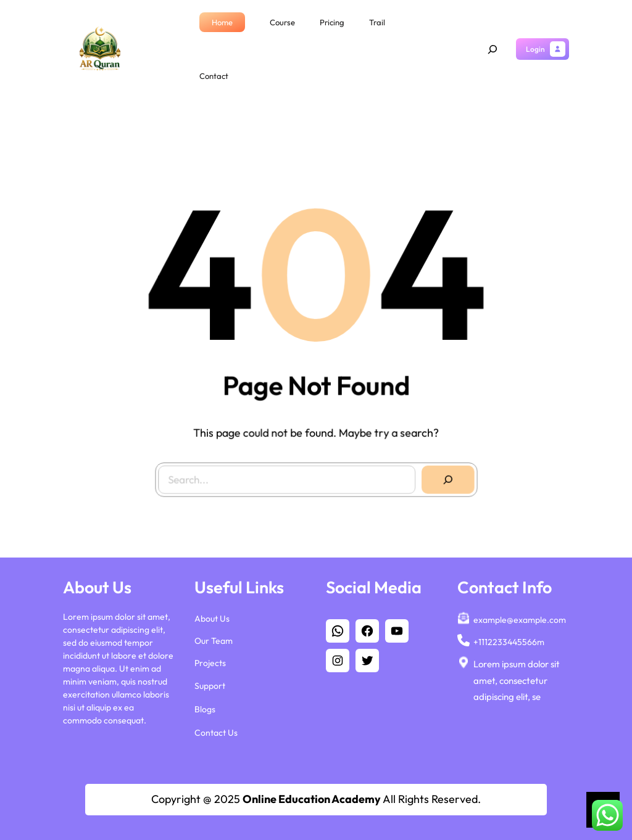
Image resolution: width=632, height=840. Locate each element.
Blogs (205, 709)
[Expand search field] (493, 49)
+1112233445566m (509, 642)
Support (210, 685)
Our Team (214, 641)
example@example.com (520, 620)
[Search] (443, 474)
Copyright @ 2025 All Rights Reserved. (316, 799)
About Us (212, 619)
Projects (210, 663)
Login (535, 49)
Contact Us (216, 733)
